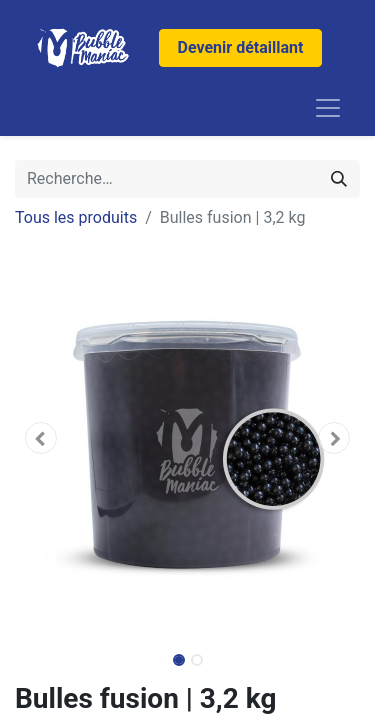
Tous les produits (76, 217)
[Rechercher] (339, 179)
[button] (41, 438)
